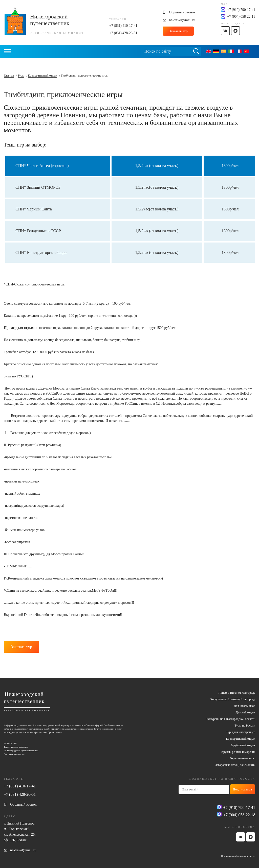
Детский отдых (245, 712)
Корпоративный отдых (43, 76)
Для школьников (245, 706)
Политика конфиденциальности (238, 856)
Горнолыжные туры (243, 758)
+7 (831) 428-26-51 (123, 33)
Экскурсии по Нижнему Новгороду (233, 699)
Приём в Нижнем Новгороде (237, 693)
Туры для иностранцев (241, 732)
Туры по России (245, 726)
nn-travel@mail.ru (182, 20)
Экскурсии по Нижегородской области (230, 719)
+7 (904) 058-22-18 (241, 17)
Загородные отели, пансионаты (235, 765)
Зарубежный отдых (243, 745)
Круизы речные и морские (238, 752)
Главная (9, 76)
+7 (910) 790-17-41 (241, 10)
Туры (21, 76)
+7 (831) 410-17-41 (123, 26)
